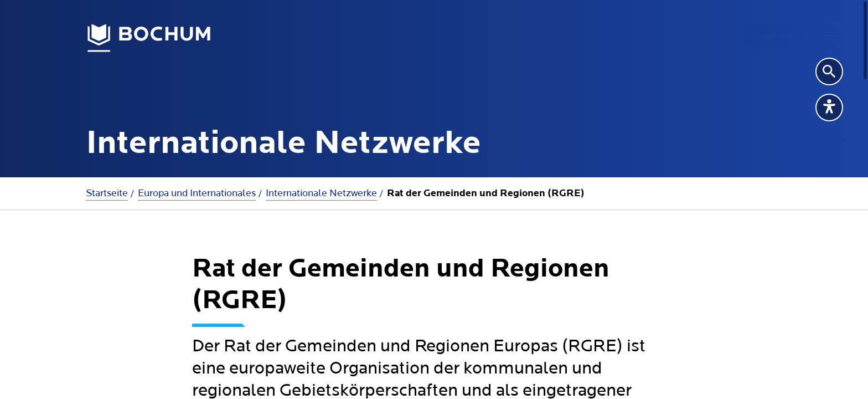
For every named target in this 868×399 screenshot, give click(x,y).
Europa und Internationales (197, 193)
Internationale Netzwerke (321, 193)
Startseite (107, 193)
